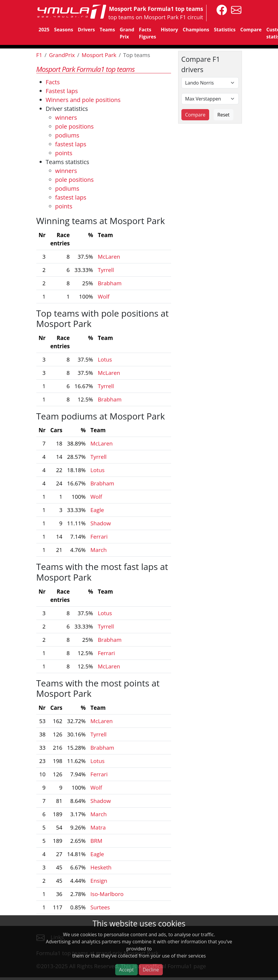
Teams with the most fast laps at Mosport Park (102, 572)
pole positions (75, 126)
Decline (151, 970)
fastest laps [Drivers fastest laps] (71, 144)
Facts (53, 82)
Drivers (86, 30)
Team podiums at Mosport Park (101, 416)
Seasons (64, 30)
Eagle (97, 510)
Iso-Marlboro (107, 894)
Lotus (105, 359)
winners (66, 118)
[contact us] (235, 9)
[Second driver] (210, 99)
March (99, 550)
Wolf (104, 296)
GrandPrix (62, 55)
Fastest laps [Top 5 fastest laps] (62, 91)
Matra (98, 827)
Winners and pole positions (83, 100)
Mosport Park (99, 55)
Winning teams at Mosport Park (101, 221)
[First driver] (210, 83)
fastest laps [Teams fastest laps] (71, 197)
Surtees (100, 907)
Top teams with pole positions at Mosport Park (103, 319)
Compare (251, 30)
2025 (44, 30)
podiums (67, 135)
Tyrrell (106, 270)
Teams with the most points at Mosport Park (98, 688)
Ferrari (99, 536)
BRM (96, 841)
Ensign (99, 881)
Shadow (101, 523)
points (64, 153)
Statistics (225, 30)
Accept (126, 970)
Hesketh (101, 867)
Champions (196, 30)
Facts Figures (147, 33)
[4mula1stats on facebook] (220, 9)
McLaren (109, 256)
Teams (107, 30)
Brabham (110, 283)
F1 (39, 55)
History (169, 30)
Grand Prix (127, 33)
